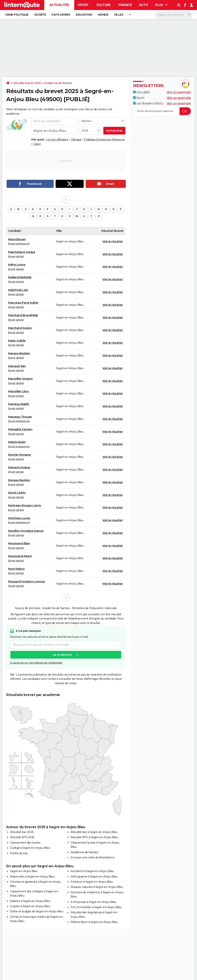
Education (84, 15)
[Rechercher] (174, 15)
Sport (83, 5)
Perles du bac (19, 853)
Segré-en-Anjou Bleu (24, 871)
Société (40, 15)
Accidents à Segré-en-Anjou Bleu (92, 871)
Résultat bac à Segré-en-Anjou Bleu (94, 832)
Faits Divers (61, 15)
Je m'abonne (63, 655)
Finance (125, 5)
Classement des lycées (25, 843)
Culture (103, 5)
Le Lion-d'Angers (57, 140)
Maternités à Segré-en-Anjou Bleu (32, 877)
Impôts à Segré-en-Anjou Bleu (30, 906)
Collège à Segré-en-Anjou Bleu (30, 848)
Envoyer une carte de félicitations (92, 857)
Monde (103, 15)
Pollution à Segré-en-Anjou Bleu (92, 882)
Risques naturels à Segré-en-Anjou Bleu (97, 887)
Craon (37, 144)
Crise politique (17, 15)
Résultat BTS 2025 (22, 837)
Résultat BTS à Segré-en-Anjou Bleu (94, 837)
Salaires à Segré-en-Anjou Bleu (30, 901)
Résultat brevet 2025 (27, 83)
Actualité (141, 92)
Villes (119, 15)
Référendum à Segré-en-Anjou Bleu (94, 922)
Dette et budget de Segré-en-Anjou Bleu (37, 911)
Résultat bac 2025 (22, 832)
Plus (162, 5)
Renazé (76, 140)
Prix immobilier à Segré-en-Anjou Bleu (96, 907)
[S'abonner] (162, 111)
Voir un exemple (179, 92)
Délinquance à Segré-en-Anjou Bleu (94, 877)
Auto (144, 5)
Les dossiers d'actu (148, 103)
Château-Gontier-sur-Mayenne (104, 140)
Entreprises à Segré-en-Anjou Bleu (93, 902)
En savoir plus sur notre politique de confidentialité (36, 663)
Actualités (59, 5)
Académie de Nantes (58, 83)
